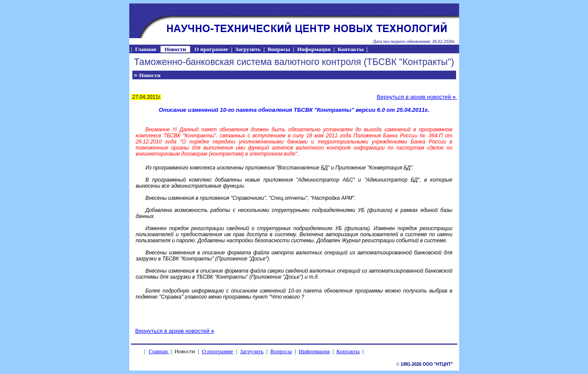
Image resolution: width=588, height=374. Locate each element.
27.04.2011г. (146, 97)
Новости (150, 75)
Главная (158, 351)
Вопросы (281, 351)
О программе (217, 351)
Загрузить (252, 351)
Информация (314, 351)
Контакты (348, 351)
